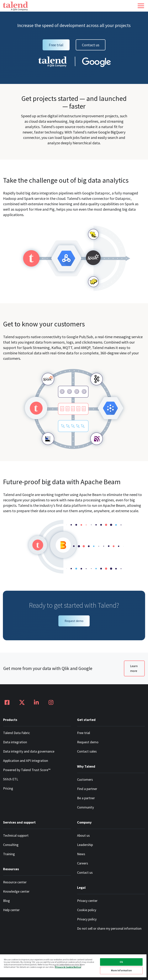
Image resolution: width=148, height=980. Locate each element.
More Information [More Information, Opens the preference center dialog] (121, 970)
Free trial (56, 45)
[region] (73, 967)
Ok (121, 962)
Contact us (91, 45)
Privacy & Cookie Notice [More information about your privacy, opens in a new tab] (68, 967)
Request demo (74, 621)
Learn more (134, 668)
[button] (141, 6)
